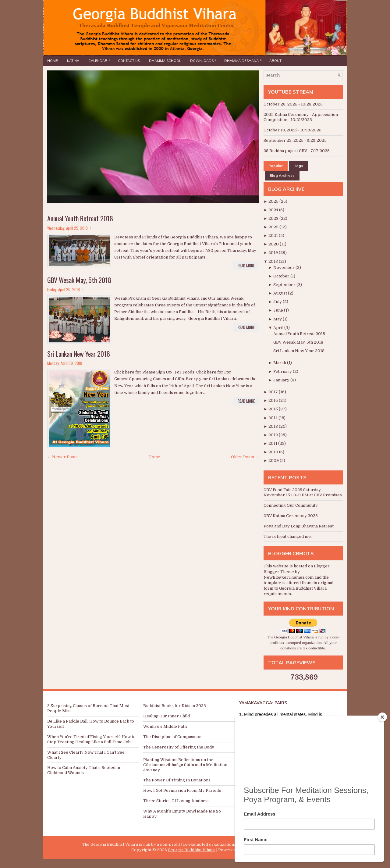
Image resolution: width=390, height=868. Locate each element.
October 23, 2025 (280, 104)
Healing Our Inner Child (167, 716)
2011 (273, 443)
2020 (274, 244)
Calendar (101, 59)
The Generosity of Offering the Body (179, 747)
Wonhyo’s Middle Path (165, 726)
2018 (274, 261)
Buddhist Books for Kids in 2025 (175, 706)
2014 (273, 418)
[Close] (382, 717)
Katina (73, 61)
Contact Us (129, 61)
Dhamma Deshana (245, 59)
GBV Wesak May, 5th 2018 (79, 280)
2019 (274, 253)
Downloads (205, 59)
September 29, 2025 (284, 140)
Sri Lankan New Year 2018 (79, 354)
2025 (274, 201)
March (280, 363)
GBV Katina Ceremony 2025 (291, 516)
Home (53, 61)
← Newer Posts (62, 457)
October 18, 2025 (280, 130)
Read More (246, 266)
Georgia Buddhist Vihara (192, 850)
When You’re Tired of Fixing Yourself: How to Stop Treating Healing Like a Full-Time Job (91, 739)
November (284, 268)
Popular (276, 166)
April (279, 328)
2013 (274, 426)
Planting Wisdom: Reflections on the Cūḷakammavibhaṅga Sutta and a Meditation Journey (185, 765)
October (282, 276)
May (278, 319)
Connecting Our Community (291, 505)
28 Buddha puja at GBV (285, 151)
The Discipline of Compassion (172, 737)
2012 (274, 435)
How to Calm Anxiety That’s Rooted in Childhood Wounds (84, 770)
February (283, 371)
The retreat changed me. (288, 536)
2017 (274, 392)
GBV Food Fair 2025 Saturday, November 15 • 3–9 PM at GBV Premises (303, 492)
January (282, 380)
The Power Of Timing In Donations (177, 780)
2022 (274, 227)
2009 (274, 461)
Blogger (322, 566)
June (279, 310)
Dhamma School (165, 61)
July (278, 302)
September (285, 285)
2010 (274, 452)
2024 (274, 210)
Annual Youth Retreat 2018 (80, 218)
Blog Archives (282, 175)
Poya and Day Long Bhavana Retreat (299, 526)
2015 (274, 409)
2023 (274, 218)
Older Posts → (245, 457)
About (275, 61)
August (281, 293)
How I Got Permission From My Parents (182, 790)
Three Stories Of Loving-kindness (176, 801)
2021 (274, 236)
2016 (274, 400)
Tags (298, 166)
